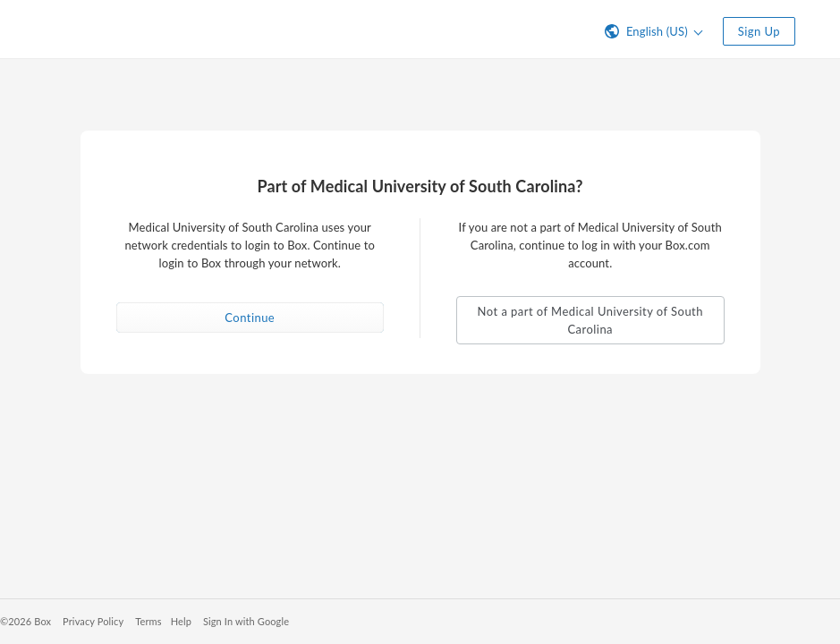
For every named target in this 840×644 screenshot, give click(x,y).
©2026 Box (25, 621)
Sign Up (759, 31)
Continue (250, 318)
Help (181, 621)
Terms (148, 621)
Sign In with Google (246, 621)
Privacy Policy (93, 621)
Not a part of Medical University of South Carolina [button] (590, 320)
